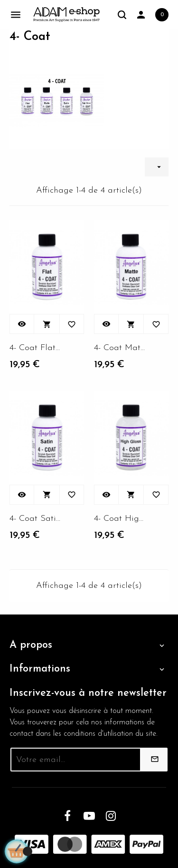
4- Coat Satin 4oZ (36, 519)
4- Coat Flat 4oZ (36, 348)
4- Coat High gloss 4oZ (120, 519)
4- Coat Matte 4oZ (120, 348)
